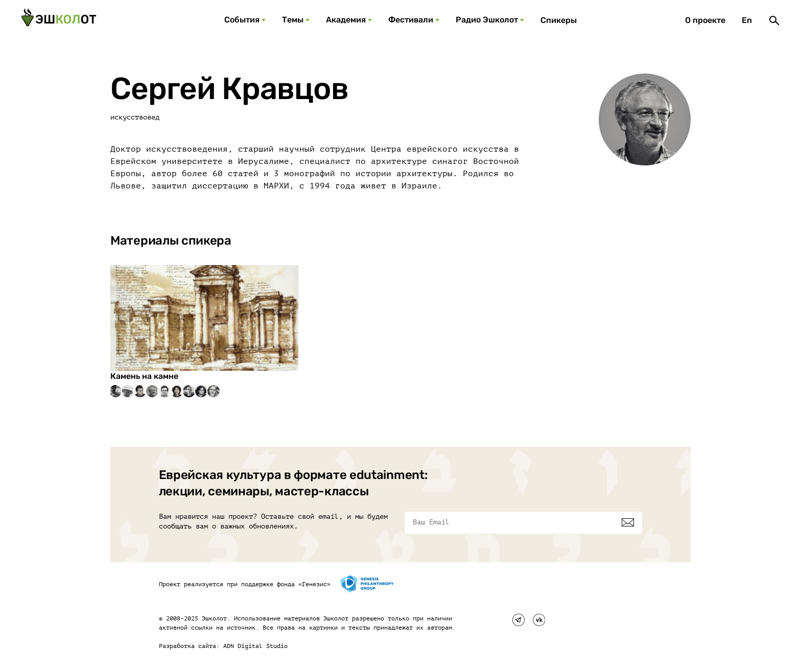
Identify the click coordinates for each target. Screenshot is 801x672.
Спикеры (559, 20)
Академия (346, 20)
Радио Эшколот (487, 20)
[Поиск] (774, 20)
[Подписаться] (628, 522)
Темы (293, 20)
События (242, 20)
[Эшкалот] (59, 20)
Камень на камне (144, 376)
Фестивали (411, 20)
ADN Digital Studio (255, 646)
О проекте (705, 20)
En (747, 20)
